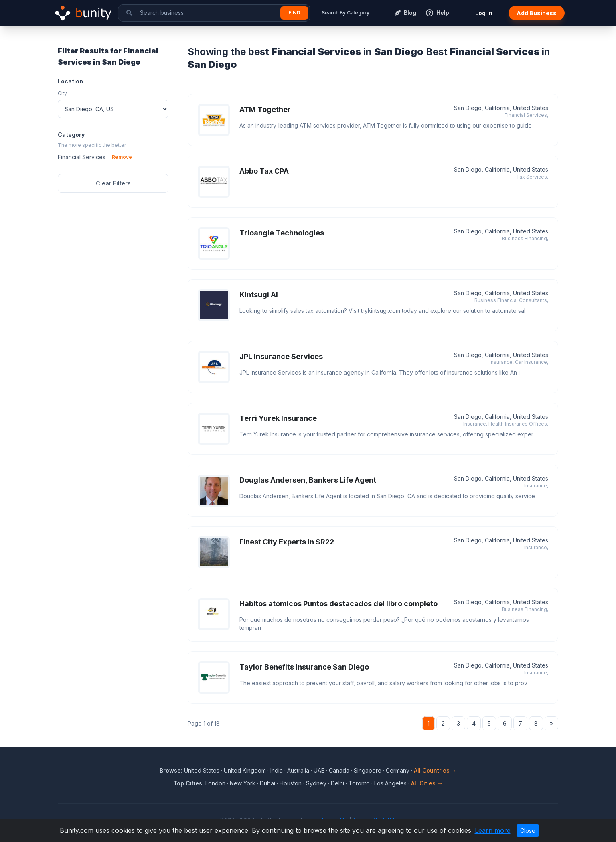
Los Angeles (390, 783)
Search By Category (345, 13)
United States (202, 770)
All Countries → (435, 770)
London (215, 783)
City (62, 93)
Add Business (537, 13)
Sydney (316, 783)
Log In (484, 13)
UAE (319, 770)
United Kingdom (245, 770)
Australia (298, 770)
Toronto (359, 783)
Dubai (267, 783)
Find (294, 13)
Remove (122, 157)
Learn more (493, 830)
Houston (291, 783)
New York (243, 783)
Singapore (368, 770)
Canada (339, 770)
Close (528, 831)
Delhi (337, 783)
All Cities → (427, 783)
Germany (398, 770)
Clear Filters (113, 183)
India (277, 770)
